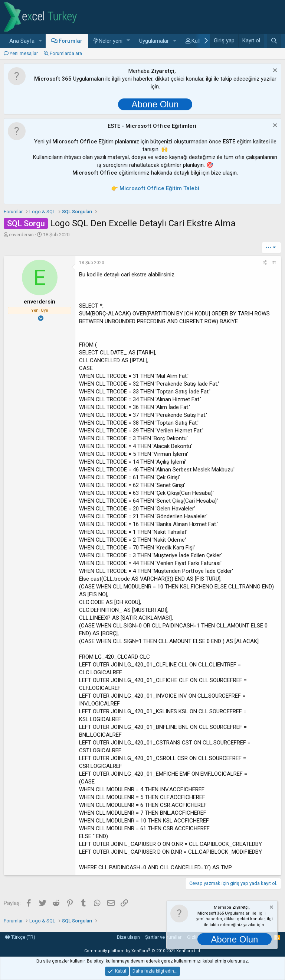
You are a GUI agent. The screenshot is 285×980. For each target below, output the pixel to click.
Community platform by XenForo (143, 951)
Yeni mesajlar (24, 53)
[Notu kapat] (274, 71)
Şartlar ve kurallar (163, 937)
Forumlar (71, 41)
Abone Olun (155, 104)
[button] (40, 41)
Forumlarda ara (66, 53)
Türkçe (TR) (20, 937)
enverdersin (21, 235)
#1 (275, 263)
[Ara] (274, 41)
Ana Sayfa (22, 41)
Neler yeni (111, 41)
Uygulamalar (154, 41)
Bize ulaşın (128, 937)
